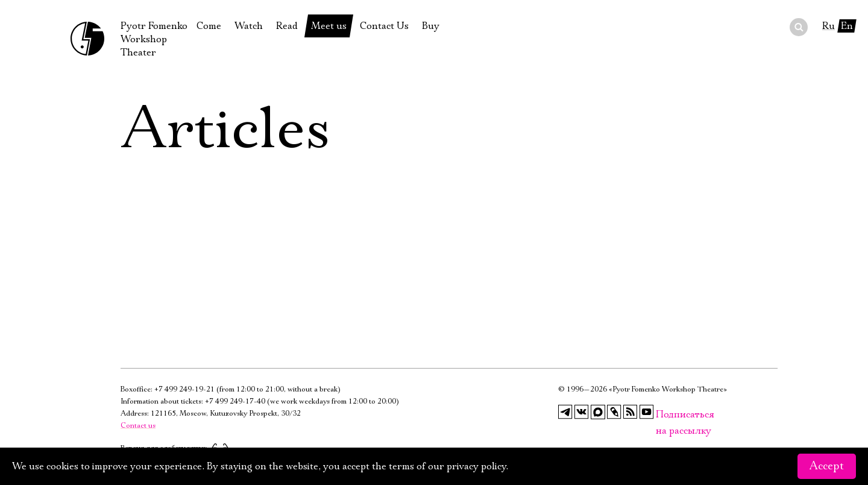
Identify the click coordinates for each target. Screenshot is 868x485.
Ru (829, 26)
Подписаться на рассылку (663, 415)
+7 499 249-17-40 (235, 401)
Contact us (138, 426)
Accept (827, 466)
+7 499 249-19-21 (184, 389)
